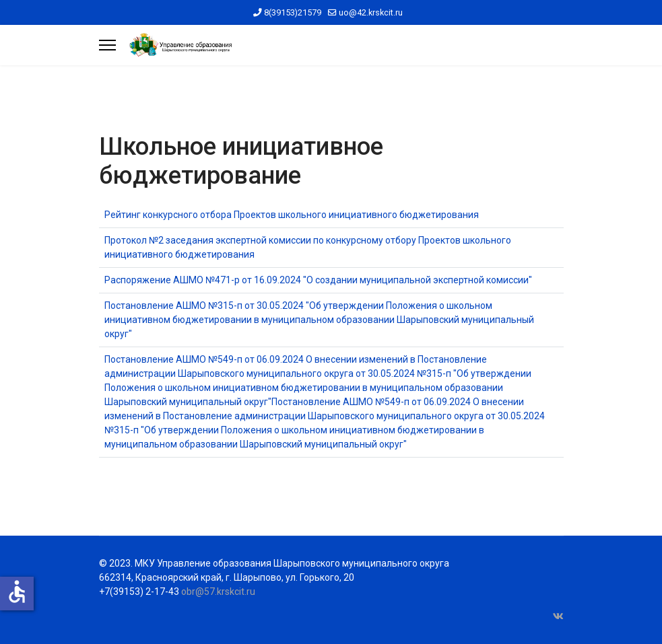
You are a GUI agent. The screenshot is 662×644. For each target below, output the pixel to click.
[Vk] (558, 616)
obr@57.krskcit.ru (218, 592)
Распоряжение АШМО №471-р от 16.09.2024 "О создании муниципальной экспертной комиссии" (318, 280)
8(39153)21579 (293, 12)
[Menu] (107, 45)
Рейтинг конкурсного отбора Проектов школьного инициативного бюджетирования (292, 215)
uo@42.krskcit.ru (371, 12)
